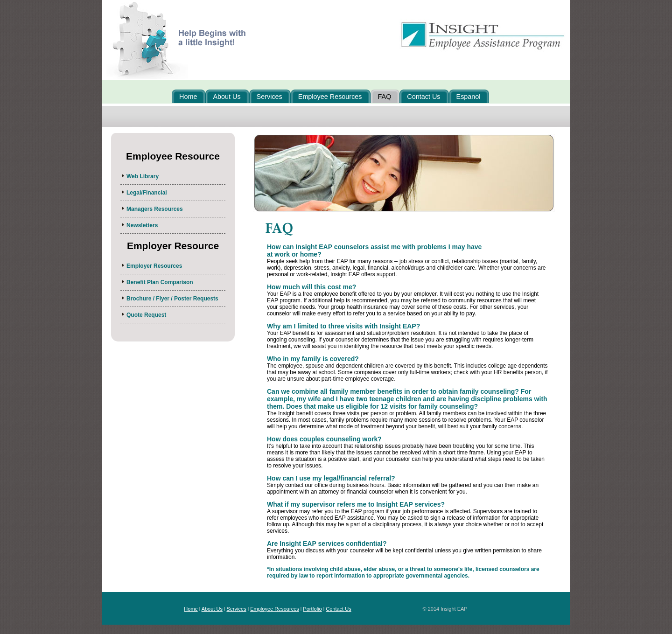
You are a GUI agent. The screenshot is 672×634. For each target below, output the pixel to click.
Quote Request (146, 315)
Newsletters (142, 225)
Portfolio (312, 609)
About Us (212, 609)
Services (236, 609)
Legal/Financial (147, 193)
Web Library (143, 176)
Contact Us (338, 609)
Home (191, 609)
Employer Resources (154, 266)
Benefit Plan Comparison (160, 282)
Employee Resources (275, 609)
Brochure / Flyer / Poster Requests (172, 299)
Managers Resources (155, 209)
